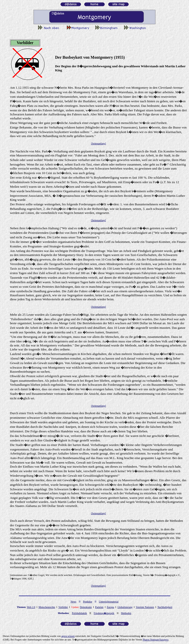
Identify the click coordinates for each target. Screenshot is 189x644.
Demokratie (86, 607)
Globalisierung (125, 607)
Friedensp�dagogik (104, 613)
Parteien (99, 607)
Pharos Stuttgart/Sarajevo (155, 640)
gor (68, 636)
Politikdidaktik (79, 613)
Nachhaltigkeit (165, 607)
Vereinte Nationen (145, 607)
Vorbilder (63, 607)
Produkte (88, 602)
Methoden (126, 613)
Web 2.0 (31, 607)
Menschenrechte (47, 607)
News (74, 602)
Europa (110, 607)
